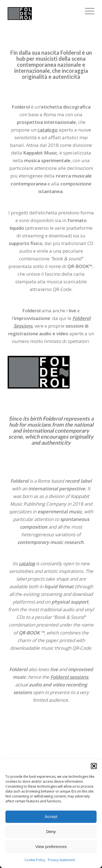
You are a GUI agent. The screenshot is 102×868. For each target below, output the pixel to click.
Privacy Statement (61, 860)
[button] (94, 766)
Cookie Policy (35, 860)
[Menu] (87, 11)
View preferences (51, 847)
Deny (51, 831)
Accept (51, 816)
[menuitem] (87, 11)
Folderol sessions (69, 677)
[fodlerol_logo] (42, 11)
